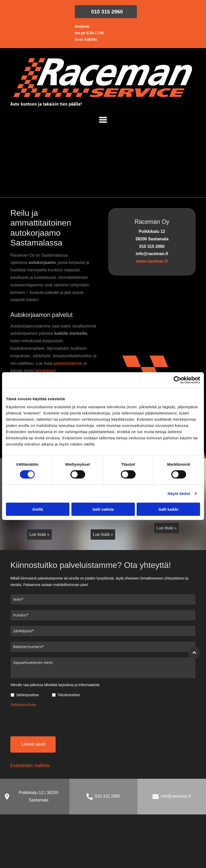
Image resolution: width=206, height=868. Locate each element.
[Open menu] (103, 120)
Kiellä (38, 509)
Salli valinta (103, 509)
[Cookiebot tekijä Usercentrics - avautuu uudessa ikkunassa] (177, 380)
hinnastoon (45, 371)
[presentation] (50, 721)
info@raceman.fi (176, 796)
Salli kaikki (168, 509)
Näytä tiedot (179, 494)
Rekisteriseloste (23, 705)
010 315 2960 (107, 796)
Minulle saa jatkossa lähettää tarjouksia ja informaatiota (55, 685)
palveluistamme (68, 363)
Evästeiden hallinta (30, 766)
